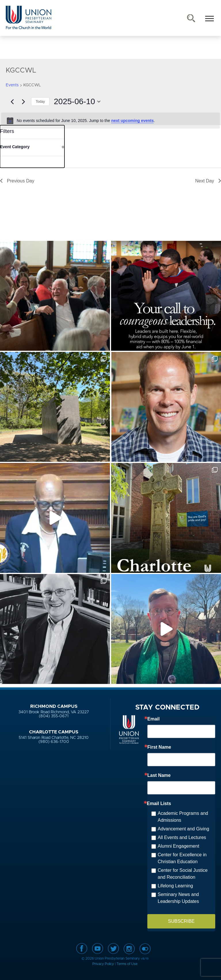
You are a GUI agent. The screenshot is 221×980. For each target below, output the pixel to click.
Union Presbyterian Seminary (28, 18)
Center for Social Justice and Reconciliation (183, 874)
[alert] (110, 121)
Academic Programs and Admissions (183, 817)
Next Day (208, 181)
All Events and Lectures (182, 837)
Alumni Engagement (178, 846)
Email (154, 719)
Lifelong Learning (175, 886)
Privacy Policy (103, 964)
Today (40, 102)
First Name (159, 747)
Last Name (159, 775)
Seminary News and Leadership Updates (178, 898)
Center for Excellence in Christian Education (182, 858)
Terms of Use (127, 964)
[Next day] (23, 102)
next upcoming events (132, 121)
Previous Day (17, 181)
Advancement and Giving (183, 829)
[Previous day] (12, 102)
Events (12, 85)
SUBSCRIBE (181, 921)
